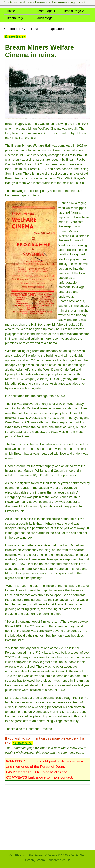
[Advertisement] (47, 816)
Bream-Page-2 (74, 11)
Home (11, 11)
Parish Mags (44, 18)
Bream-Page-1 (45, 11)
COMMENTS (22, 743)
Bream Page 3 (17, 18)
